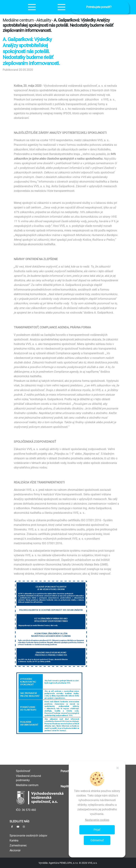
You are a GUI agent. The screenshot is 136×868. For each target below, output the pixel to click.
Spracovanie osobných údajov (28, 836)
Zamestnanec (18, 845)
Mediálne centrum (27, 785)
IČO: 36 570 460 (26, 810)
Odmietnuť (97, 840)
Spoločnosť (23, 771)
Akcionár (15, 850)
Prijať (97, 830)
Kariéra (14, 840)
